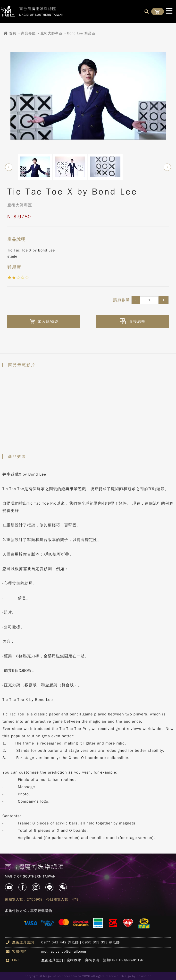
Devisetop (144, 976)
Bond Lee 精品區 (81, 33)
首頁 (13, 33)
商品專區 (28, 33)
